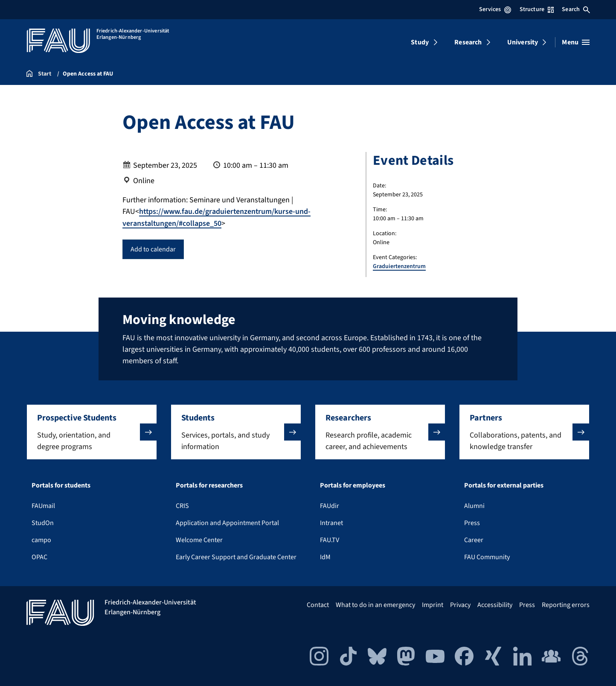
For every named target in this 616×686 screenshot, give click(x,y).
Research (468, 42)
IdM (325, 557)
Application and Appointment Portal (227, 523)
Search (576, 9)
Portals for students (61, 485)
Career (474, 540)
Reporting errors (566, 605)
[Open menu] (576, 42)
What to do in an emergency (375, 605)
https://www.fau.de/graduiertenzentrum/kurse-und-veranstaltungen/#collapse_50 (217, 217)
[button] (92, 432)
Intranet (331, 523)
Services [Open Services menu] (495, 9)
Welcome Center (199, 540)
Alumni (474, 506)
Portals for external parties (504, 485)
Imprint (433, 605)
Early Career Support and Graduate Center (236, 557)
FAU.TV (330, 540)
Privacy (460, 605)
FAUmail (43, 506)
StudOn (43, 523)
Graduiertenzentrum (399, 266)
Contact (318, 605)
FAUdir (330, 506)
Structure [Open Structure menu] (537, 9)
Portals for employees (353, 485)
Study (420, 42)
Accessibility (495, 605)
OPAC (39, 557)
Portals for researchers (209, 485)
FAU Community (487, 557)
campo (41, 540)
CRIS (182, 506)
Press (472, 523)
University (523, 42)
